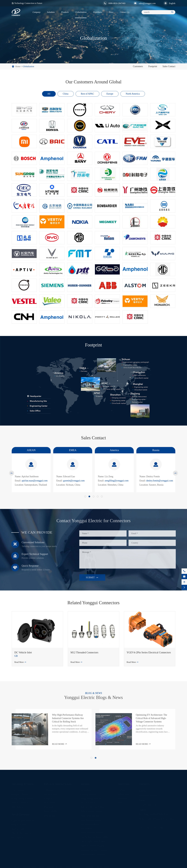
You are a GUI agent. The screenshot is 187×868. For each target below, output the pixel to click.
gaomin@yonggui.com (74, 481)
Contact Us (125, 12)
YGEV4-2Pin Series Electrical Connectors (149, 652)
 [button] (175, 473)
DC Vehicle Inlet (23, 652)
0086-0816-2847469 (117, 3)
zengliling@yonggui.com (117, 481)
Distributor (98, 12)
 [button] (12, 473)
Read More (20, 662)
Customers (138, 66)
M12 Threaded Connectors (84, 652)
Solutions (51, 12)
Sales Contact (169, 66)
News (111, 12)
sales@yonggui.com (147, 3)
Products (65, 12)
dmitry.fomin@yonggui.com (160, 481)
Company (36, 12)
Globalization (81, 12)
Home (18, 66)
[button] (85, 496)
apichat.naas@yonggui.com (35, 481)
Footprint (153, 66)
